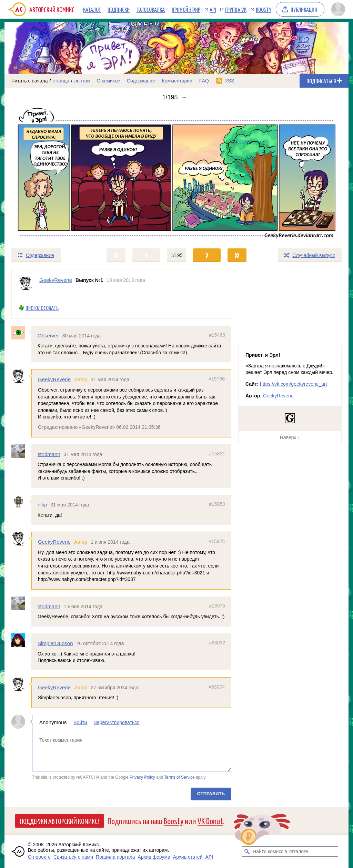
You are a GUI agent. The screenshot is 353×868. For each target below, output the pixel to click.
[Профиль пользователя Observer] (21, 332)
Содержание (141, 81)
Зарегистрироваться (117, 722)
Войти (80, 722)
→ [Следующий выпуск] (184, 97)
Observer (48, 335)
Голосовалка (151, 9)
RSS (229, 81)
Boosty (264, 9)
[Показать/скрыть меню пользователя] (338, 9)
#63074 (217, 687)
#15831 (217, 453)
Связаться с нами (73, 857)
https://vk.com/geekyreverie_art (294, 384)
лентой (82, 81)
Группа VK (236, 9)
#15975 (217, 605)
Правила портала (115, 857)
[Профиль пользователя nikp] (21, 502)
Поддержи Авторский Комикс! (59, 821)
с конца (61, 81)
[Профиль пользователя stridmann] (21, 451)
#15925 (217, 541)
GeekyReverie (54, 379)
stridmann (49, 454)
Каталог (92, 9)
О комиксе (108, 81)
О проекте (39, 857)
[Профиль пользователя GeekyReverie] (26, 283)
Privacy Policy (142, 777)
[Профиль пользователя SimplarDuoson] (21, 640)
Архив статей (188, 857)
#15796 (217, 379)
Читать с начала (30, 81)
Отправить (211, 794)
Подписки (119, 9)
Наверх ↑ (290, 437)
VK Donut (210, 821)
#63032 (217, 643)
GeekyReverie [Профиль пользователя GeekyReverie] (56, 280)
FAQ (204, 81)
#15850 (217, 504)
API (213, 9)
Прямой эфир (186, 9)
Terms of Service (179, 777)
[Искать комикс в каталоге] (247, 851)
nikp (42, 505)
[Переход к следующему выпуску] (176, 174)
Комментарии (177, 81)
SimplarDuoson (55, 643)
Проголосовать (42, 308)
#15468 (217, 335)
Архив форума (154, 857)
